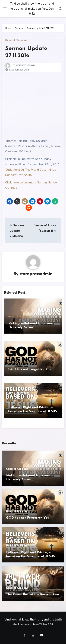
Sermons (22, 40)
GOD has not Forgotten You (30, 369)
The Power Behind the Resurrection (33, 595)
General (10, 40)
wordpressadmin (25, 65)
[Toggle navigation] (5, 9)
